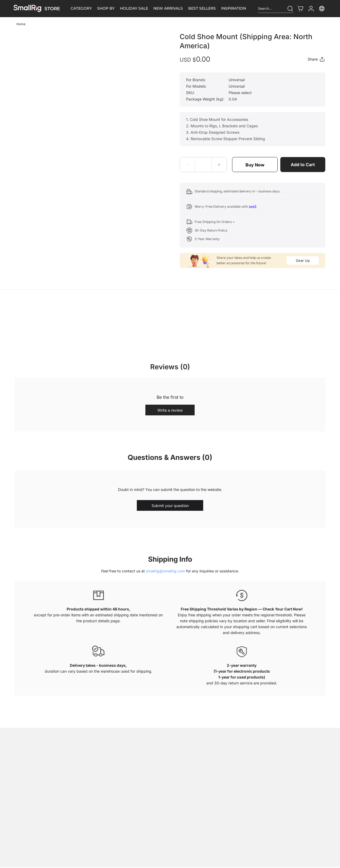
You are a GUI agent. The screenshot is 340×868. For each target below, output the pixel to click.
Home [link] (21, 24)
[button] (187, 165)
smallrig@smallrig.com (165, 571)
